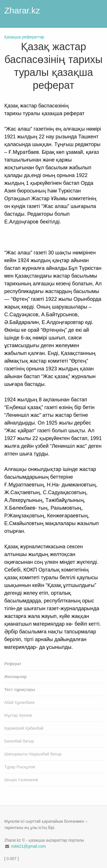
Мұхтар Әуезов (18, 715)
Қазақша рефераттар (24, 37)
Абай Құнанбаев (20, 702)
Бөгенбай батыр (19, 741)
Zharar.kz (22, 10)
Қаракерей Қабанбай (24, 728)
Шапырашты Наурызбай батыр (33, 754)
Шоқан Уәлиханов (21, 780)
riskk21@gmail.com (28, 846)
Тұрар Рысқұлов (20, 767)
